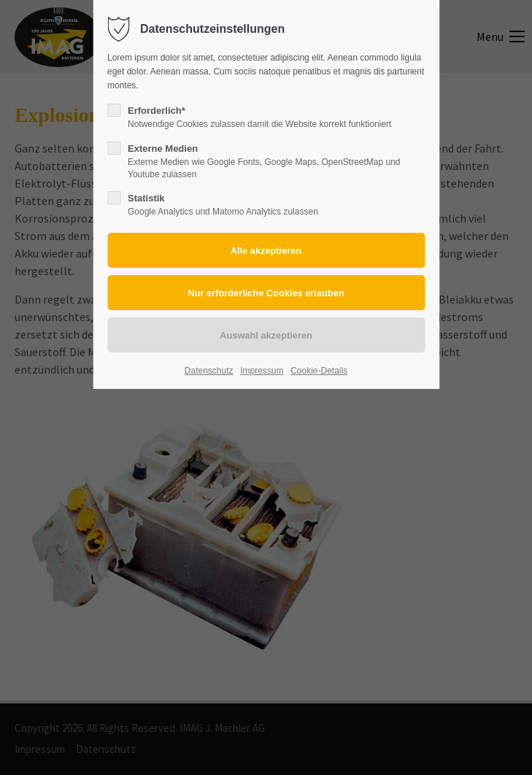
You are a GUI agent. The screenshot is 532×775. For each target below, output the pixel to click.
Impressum (262, 371)
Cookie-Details (319, 371)
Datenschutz (209, 371)
